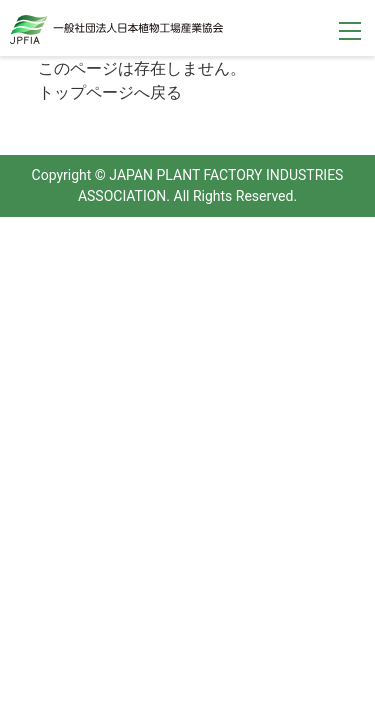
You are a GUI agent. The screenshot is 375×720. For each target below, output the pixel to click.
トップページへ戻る (110, 92)
